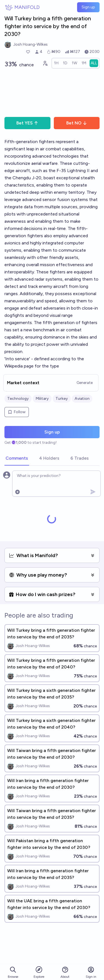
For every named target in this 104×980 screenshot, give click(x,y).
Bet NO (77, 123)
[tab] (17, 459)
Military (42, 399)
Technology (18, 399)
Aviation (82, 399)
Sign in (91, 972)
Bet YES (27, 123)
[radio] (56, 63)
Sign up (88, 7)
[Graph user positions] (45, 63)
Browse (13, 972)
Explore (39, 972)
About (65, 972)
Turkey (62, 399)
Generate (85, 383)
